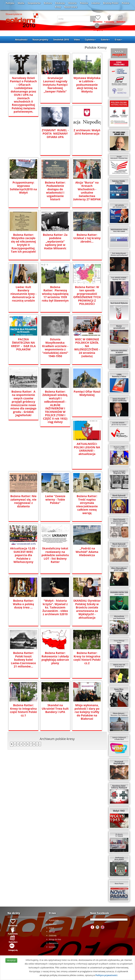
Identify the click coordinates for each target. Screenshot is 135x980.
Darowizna (53, 943)
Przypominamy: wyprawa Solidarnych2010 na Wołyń (23, 187)
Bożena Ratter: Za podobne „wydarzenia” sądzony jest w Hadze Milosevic (55, 241)
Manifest (53, 924)
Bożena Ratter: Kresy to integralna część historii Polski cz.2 (87, 658)
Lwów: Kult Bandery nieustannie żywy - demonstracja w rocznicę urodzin (23, 292)
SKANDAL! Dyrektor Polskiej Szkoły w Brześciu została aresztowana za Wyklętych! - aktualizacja (87, 609)
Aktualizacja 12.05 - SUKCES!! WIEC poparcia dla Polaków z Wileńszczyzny (23, 555)
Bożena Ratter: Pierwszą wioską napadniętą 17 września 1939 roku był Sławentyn (55, 294)
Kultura (48, 3)
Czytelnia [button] (90, 40)
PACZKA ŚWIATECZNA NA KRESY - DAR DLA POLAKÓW (23, 344)
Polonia (84, 3)
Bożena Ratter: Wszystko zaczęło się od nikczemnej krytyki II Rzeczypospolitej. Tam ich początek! (23, 243)
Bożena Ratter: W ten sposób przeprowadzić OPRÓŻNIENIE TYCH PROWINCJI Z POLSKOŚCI (87, 295)
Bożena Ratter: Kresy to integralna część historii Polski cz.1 (23, 710)
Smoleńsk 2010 (61, 40)
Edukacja (60, 3)
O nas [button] (118, 40)
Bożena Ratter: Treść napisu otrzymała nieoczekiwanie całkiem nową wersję (87, 504)
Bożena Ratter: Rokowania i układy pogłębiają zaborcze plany (55, 658)
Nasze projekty (40, 40)
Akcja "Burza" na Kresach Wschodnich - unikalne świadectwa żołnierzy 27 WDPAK (87, 191)
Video (77, 40)
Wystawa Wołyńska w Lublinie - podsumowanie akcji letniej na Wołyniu (87, 84)
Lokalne (96, 3)
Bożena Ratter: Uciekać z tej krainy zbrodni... (87, 238)
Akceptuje (11, 960)
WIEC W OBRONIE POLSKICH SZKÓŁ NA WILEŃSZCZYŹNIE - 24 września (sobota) (87, 347)
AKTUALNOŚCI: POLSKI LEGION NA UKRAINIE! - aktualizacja (87, 449)
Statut (51, 928)
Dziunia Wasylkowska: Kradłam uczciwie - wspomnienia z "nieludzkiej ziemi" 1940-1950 (55, 347)
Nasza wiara (71, 7)
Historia (72, 3)
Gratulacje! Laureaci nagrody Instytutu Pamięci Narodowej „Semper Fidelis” (55, 83)
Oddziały (53, 935)
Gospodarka (34, 3)
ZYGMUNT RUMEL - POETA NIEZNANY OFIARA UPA (55, 133)
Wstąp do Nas (55, 939)
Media (21, 3)
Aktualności (21, 40)
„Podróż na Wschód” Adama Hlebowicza (87, 552)
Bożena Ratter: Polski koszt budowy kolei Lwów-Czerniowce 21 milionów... (23, 659)
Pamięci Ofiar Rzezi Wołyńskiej (87, 393)
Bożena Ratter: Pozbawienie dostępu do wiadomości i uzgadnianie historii (55, 189)
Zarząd (52, 932)
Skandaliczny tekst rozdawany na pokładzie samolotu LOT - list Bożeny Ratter (55, 555)
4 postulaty (54, 920)
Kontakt (52, 947)
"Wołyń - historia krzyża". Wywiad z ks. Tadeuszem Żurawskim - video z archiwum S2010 (55, 607)
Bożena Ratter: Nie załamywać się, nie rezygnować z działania (23, 501)
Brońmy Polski (111, 3)
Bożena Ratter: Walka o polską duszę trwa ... (23, 604)
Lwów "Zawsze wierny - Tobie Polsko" (55, 499)
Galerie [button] (105, 40)
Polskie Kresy (96, 48)
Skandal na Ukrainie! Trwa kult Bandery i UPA (55, 708)
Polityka (10, 3)
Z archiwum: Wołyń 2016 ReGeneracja (87, 132)
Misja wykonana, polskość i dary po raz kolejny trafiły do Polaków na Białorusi (87, 712)
